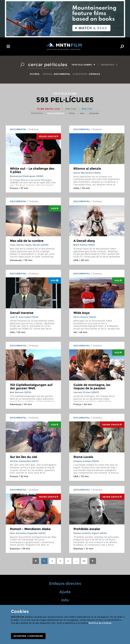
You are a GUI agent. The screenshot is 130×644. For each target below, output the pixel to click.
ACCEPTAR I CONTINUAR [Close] (28, 636)
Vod (55, 208)
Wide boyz (82, 313)
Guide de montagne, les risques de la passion (92, 387)
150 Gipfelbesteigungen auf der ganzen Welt (31, 387)
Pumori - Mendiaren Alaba (30, 529)
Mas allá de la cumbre (27, 241)
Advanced (109, 65)
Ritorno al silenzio (87, 169)
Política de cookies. (100, 623)
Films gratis (49, 109)
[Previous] (36, 561)
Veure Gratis (49, 136)
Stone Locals (83, 457)
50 (84, 561)
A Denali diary (84, 241)
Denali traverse (22, 313)
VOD (71, 109)
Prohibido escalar (87, 529)
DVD (87, 109)
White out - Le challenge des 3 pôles (32, 170)
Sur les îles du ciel (24, 457)
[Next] (93, 561)
